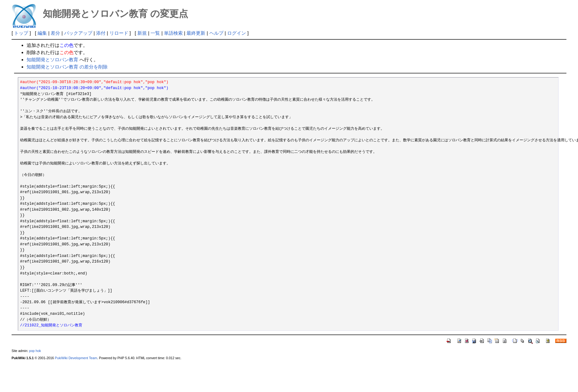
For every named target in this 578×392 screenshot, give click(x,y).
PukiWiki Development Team (76, 358)
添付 (101, 33)
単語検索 (173, 33)
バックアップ (78, 33)
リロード (119, 33)
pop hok (35, 351)
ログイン (237, 33)
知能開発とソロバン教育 (52, 60)
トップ (21, 33)
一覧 (155, 33)
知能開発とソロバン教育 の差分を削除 (67, 67)
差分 (55, 33)
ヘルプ (216, 33)
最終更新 (196, 33)
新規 (142, 33)
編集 (42, 33)
